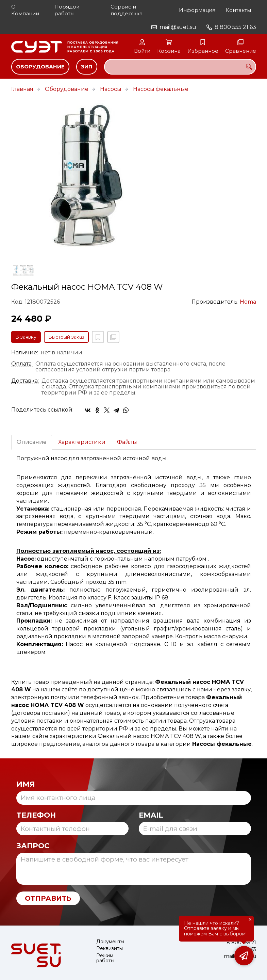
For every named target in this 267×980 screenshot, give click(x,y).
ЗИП (87, 67)
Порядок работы (67, 10)
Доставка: (25, 381)
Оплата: (22, 364)
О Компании (25, 10)
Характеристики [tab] (82, 442)
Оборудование (40, 67)
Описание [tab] (32, 442)
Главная (22, 89)
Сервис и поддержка (127, 10)
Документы (110, 942)
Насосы (111, 89)
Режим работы (105, 958)
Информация (197, 10)
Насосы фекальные (161, 89)
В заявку (26, 337)
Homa (248, 302)
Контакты (238, 10)
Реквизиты (110, 949)
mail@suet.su (178, 27)
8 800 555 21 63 (235, 27)
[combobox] (180, 67)
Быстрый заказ (66, 337)
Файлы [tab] (127, 442)
